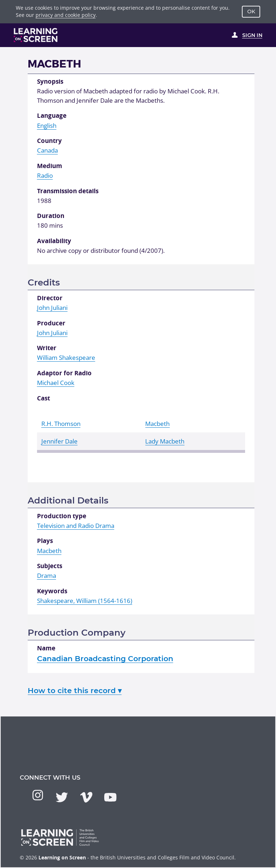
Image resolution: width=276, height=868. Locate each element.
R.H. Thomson (61, 424)
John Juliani (52, 308)
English (47, 126)
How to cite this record (75, 690)
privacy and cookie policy (66, 15)
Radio (45, 175)
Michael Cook (56, 383)
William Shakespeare (66, 358)
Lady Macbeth (165, 441)
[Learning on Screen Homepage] (36, 35)
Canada (47, 150)
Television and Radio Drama (76, 526)
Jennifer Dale (59, 441)
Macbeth (157, 424)
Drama (47, 575)
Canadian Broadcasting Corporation (105, 658)
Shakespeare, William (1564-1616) (85, 601)
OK (251, 11)
